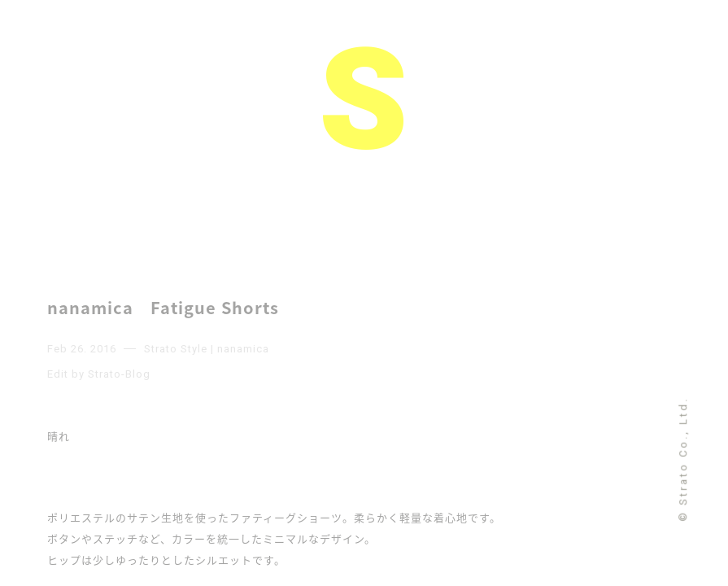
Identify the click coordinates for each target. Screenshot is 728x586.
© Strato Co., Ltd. (683, 459)
